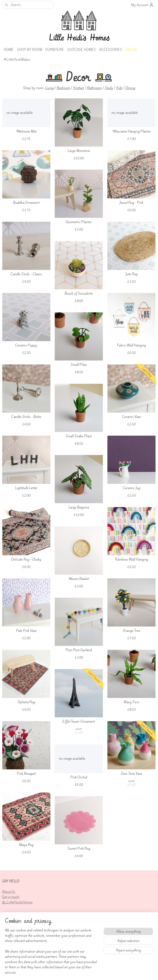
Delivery (8, 943)
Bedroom (63, 88)
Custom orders (12, 948)
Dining (130, 88)
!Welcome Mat (26, 131)
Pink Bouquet (26, 773)
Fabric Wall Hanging (131, 345)
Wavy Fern (131, 702)
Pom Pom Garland (79, 650)
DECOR (131, 50)
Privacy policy (65, 954)
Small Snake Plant (79, 436)
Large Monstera (79, 151)
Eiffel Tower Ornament (79, 721)
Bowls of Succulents (79, 293)
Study (109, 88)
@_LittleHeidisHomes (17, 902)
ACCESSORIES (111, 50)
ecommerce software (91, 972)
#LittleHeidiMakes (17, 59)
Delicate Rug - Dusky (26, 559)
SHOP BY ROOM (30, 50)
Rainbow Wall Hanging (131, 559)
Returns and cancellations (20, 954)
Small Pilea (79, 365)
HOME (9, 50)
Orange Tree (131, 631)
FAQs (59, 943)
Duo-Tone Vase (131, 773)
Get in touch (11, 897)
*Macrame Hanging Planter (131, 131)
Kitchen (79, 88)
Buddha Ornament (26, 202)
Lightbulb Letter (26, 488)
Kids (119, 88)
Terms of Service (66, 948)
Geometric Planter (79, 222)
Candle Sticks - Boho (26, 417)
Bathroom (94, 88)
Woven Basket (79, 579)
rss (78, 972)
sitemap (70, 972)
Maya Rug (26, 845)
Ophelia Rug (26, 702)
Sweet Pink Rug (79, 848)
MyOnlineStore (123, 972)
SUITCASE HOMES (82, 50)
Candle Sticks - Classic (26, 274)
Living (49, 88)
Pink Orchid (79, 777)
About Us (9, 892)
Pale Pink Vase (26, 631)
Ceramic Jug (131, 488)
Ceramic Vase (131, 417)
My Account (142, 5)
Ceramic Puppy (26, 345)
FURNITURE (55, 50)
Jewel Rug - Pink (131, 202)
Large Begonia (79, 507)
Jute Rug (131, 274)
